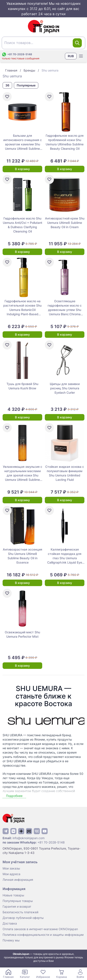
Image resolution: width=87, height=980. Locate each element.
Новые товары (13, 895)
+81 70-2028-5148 (51, 842)
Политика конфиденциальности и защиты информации (43, 935)
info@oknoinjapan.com (29, 838)
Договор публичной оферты (23, 918)
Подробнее (14, 796)
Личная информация (18, 880)
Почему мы (11, 940)
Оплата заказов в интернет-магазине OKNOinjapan (40, 929)
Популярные (26, 85)
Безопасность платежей (20, 912)
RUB (71, 56)
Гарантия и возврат (17, 906)
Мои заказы (11, 868)
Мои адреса (11, 874)
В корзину (22, 169)
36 (7, 85)
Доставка (10, 923)
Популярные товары (18, 901)
